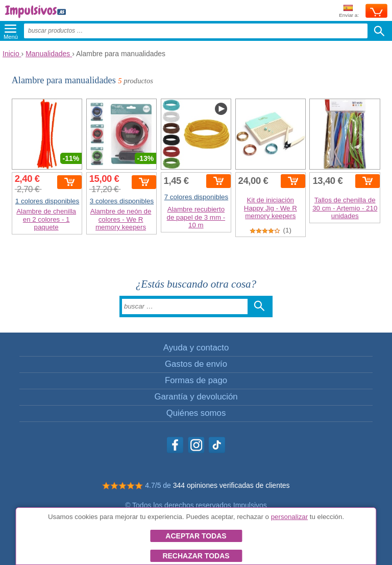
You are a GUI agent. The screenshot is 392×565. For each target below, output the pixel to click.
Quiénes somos (196, 413)
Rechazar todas (196, 556)
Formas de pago (196, 380)
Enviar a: (349, 11)
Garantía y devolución (196, 397)
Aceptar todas (196, 536)
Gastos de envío (196, 364)
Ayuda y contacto (196, 348)
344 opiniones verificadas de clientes (231, 485)
